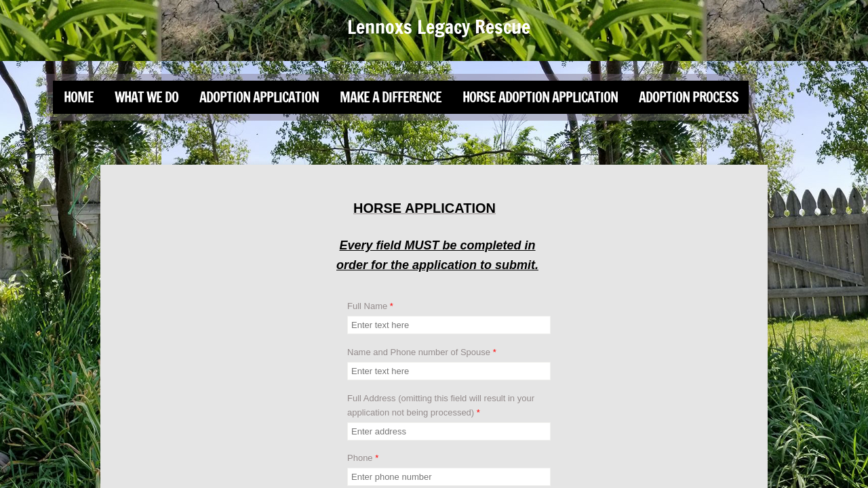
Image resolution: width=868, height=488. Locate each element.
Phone (363, 458)
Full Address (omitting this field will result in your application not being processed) (441, 405)
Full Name (370, 306)
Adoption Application (259, 97)
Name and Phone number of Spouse (422, 352)
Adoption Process (689, 97)
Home (79, 97)
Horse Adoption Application (540, 97)
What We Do (146, 97)
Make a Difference (391, 97)
